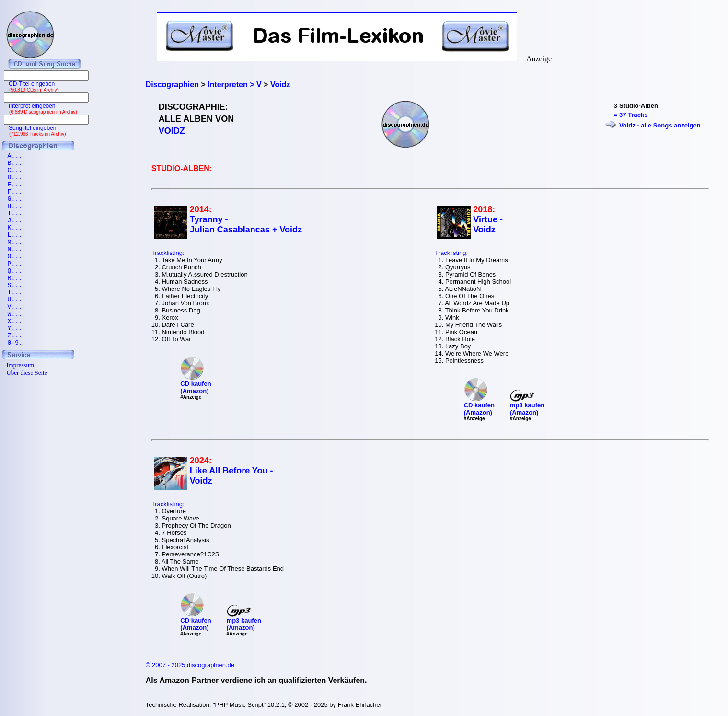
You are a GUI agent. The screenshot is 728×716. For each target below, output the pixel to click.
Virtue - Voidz (488, 225)
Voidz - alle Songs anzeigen (660, 125)
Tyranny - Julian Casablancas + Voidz (246, 225)
